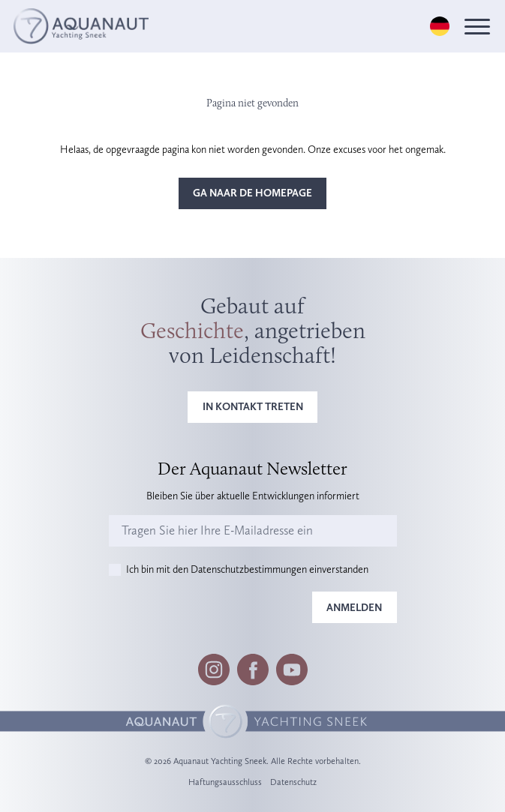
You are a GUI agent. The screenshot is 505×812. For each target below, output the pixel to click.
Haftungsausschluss (225, 782)
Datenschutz (293, 782)
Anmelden (354, 607)
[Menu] (477, 27)
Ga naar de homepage (252, 193)
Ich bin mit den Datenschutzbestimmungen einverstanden (247, 569)
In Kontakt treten (253, 406)
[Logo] (81, 26)
